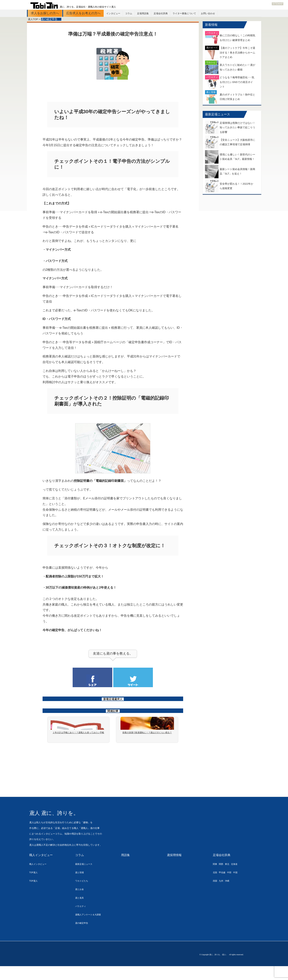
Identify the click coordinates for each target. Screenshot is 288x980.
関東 (215, 877)
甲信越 (224, 885)
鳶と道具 (80, 910)
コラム (129, 13)
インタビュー (113, 13)
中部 (232, 885)
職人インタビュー (42, 868)
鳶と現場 (80, 885)
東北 (229, 877)
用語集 (126, 868)
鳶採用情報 (175, 868)
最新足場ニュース (85, 877)
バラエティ (82, 919)
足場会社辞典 (161, 13)
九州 (222, 893)
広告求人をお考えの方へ (83, 13)
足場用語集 (143, 13)
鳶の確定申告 (83, 936)
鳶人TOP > (34, 19)
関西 (222, 877)
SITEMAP (278, 4)
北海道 (238, 877)
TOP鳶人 (34, 885)
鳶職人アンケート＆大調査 (90, 927)
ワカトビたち (83, 893)
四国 (215, 893)
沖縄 (229, 893)
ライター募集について (184, 13)
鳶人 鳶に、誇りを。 (62, 825)
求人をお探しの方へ (45, 13)
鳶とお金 (80, 902)
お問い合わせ (208, 13)
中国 (239, 885)
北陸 (215, 885)
